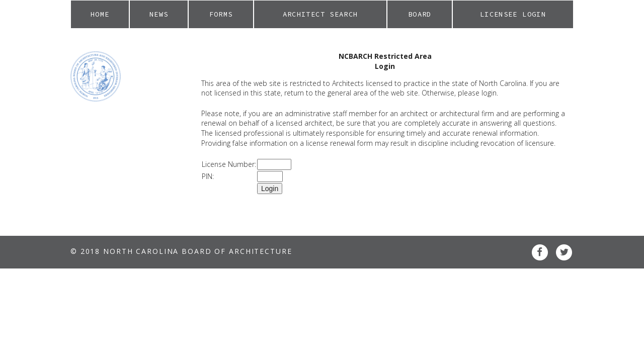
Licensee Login (513, 14)
